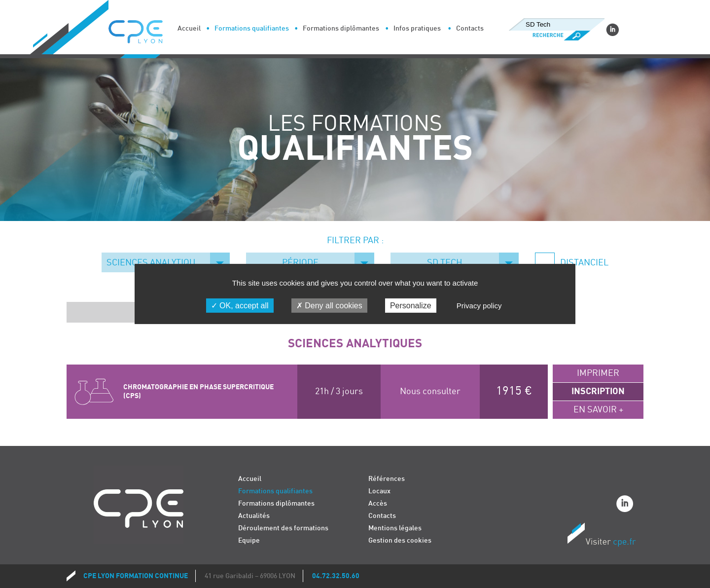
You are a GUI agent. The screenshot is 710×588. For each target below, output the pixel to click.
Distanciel (583, 263)
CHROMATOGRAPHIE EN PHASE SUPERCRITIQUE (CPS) (198, 391)
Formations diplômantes (341, 28)
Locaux (379, 491)
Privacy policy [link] (479, 306)
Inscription (598, 391)
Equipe (249, 540)
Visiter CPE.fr (602, 536)
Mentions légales (395, 528)
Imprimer (598, 373)
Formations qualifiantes (252, 28)
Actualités (254, 516)
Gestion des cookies (400, 540)
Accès (378, 503)
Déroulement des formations (283, 528)
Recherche (556, 36)
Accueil (189, 28)
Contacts (470, 28)
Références (387, 479)
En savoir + (598, 410)
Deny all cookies (329, 306)
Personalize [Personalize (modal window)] (411, 306)
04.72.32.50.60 (336, 576)
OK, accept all (240, 306)
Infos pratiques (417, 28)
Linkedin (612, 30)
